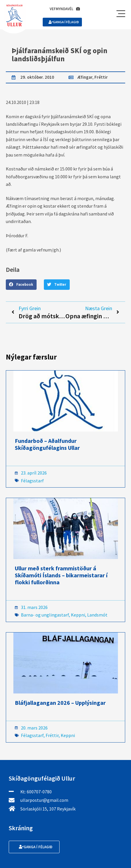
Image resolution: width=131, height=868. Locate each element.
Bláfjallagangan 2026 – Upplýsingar (60, 703)
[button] (21, 285)
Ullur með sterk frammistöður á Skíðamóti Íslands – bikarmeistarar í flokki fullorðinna (61, 575)
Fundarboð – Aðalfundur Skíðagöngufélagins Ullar (47, 444)
